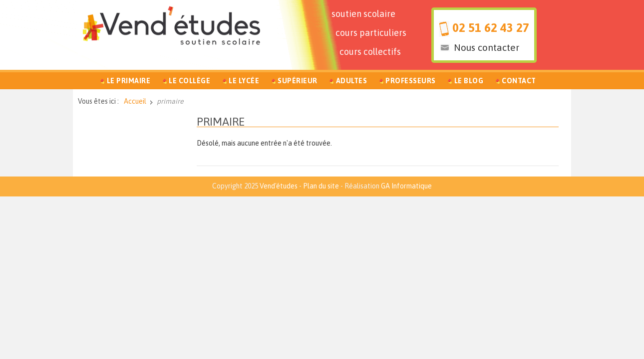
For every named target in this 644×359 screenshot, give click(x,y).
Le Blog (469, 81)
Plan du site (321, 186)
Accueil (135, 101)
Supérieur (298, 81)
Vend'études (279, 186)
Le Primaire (129, 81)
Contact (519, 81)
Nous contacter (486, 47)
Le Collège (189, 81)
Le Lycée (244, 81)
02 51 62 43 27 (491, 28)
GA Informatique (406, 186)
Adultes (352, 81)
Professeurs (411, 81)
